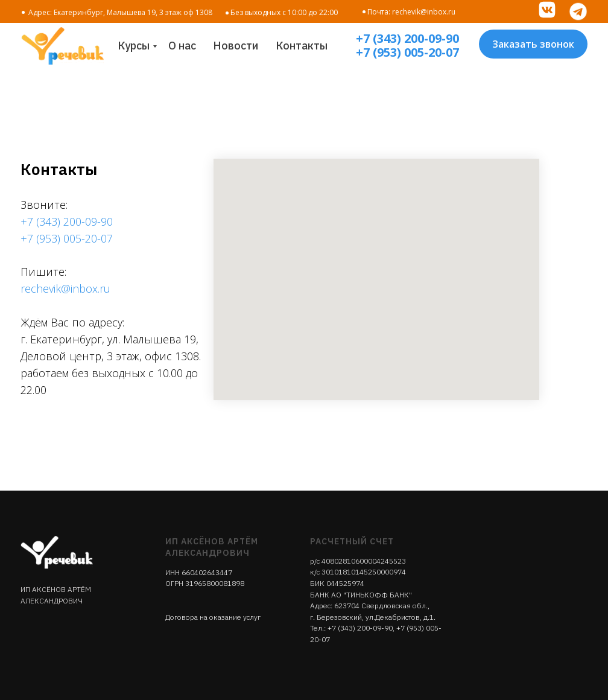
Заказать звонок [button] (533, 44)
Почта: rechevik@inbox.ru (411, 12)
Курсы (134, 46)
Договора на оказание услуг (213, 617)
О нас (182, 46)
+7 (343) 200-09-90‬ (360, 628)
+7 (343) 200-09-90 (407, 38)
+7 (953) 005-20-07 (407, 52)
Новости (236, 46)
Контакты (302, 46)
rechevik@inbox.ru (65, 288)
